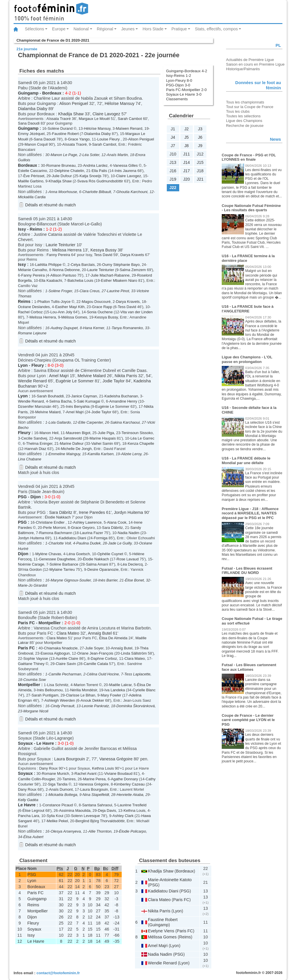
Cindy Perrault (62, 706)
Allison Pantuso (63, 275)
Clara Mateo (68, 633)
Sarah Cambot (130, 119)
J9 (200, 146)
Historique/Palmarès (243, 69)
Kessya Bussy (103, 250)
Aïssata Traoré (58, 119)
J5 (187, 137)
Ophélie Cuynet (110, 554)
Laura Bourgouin (70, 759)
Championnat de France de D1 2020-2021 (53, 40)
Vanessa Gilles (125, 165)
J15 (200, 162)
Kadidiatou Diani (72, 538)
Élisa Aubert (33, 837)
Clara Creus (89, 291)
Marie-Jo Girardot (33, 585)
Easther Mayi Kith (70, 307)
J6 (200, 137)
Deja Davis (107, 811)
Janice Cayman (84, 396)
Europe (59, 29)
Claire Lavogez (106, 114)
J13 (173, 162)
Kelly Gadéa (28, 800)
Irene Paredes (92, 512)
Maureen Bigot (78, 433)
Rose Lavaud (127, 559)
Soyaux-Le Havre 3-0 (184, 94)
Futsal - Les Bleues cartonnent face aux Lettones (249, 667)
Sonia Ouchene (100, 312)
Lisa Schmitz (58, 685)
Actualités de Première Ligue (250, 60)
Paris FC (26, 623)
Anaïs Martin (118, 155)
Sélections (34, 29)
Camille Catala (96, 664)
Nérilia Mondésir (84, 690)
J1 (173, 129)
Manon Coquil (36, 144)
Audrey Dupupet (64, 328)
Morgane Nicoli (36, 711)
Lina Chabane (30, 459)
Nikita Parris (126, 376)
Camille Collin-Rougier (36, 779)
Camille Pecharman (65, 674)
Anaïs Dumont (61, 789)
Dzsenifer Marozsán (35, 406)
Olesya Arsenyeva (66, 831)
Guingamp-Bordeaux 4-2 (187, 71)
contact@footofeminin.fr (58, 973)
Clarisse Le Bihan (81, 695)
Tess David (103, 255)
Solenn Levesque (86, 816)
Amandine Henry (123, 401)
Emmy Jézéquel (31, 134)
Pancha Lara (28, 816)
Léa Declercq (132, 564)
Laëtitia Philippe (48, 265)
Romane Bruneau (61, 165)
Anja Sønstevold (68, 438)
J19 (173, 179)
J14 (187, 162)
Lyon (23, 365)
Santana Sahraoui (97, 805)
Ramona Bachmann (56, 533)
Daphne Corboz (104, 658)
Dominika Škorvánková (136, 706)
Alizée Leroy (131, 454)
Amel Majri (59, 376)
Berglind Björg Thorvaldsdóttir (100, 821)
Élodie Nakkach (58, 517)
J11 (187, 154)
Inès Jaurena (126, 171)
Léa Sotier (91, 155)
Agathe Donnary (125, 779)
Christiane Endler (51, 522)
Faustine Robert (65, 134)
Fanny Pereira (58, 255)
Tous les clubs (238, 111)
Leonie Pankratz (95, 706)
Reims (36, 229)
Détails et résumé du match (50, 205)
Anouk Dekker (92, 700)
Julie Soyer (94, 648)
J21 (200, 179)
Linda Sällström (134, 653)
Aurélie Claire (67, 658)
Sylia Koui (55, 816)
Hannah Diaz (35, 449)
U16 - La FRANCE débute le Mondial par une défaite (246, 461)
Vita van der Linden (137, 312)
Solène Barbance (64, 564)
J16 (173, 171)
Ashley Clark (123, 816)
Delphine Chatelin (69, 171)
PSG (22, 497)
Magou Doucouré (96, 302)
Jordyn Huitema (128, 512)
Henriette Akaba (130, 795)
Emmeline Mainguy (64, 454)
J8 (187, 146)
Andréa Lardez (95, 165)
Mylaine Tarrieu (62, 569)
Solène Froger (60, 291)
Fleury (38, 365)
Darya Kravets (132, 255)
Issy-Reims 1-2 (179, 76)
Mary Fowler (111, 695)
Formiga (101, 538)
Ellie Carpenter (91, 422)
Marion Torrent (86, 685)
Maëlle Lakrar (121, 685)
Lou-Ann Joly (61, 312)
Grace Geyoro (83, 528)
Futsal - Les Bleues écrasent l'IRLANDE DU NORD (247, 571)
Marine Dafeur (72, 443)
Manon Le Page (64, 155)
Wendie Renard (32, 381)
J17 (187, 171)
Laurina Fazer (92, 533)
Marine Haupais (103, 438)
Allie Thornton (100, 831)
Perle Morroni (54, 528)
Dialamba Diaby (33, 109)
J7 (173, 146)
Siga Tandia (58, 784)
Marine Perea (94, 779)
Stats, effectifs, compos (216, 29)
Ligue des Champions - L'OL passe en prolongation (247, 359)
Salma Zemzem (133, 270)
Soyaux (25, 743)
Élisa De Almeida (113, 638)
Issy (22, 229)
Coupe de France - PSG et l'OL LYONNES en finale (249, 157)
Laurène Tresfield (132, 805)
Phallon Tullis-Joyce (54, 302)
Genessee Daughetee (57, 559)
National (81, 29)
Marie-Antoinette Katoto (170, 880)
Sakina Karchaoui (125, 422)
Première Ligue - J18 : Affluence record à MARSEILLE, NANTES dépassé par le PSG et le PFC (250, 513)
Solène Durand (60, 128)
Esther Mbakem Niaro (119, 280)
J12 (200, 154)
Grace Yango (79, 139)
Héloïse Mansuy (120, 103)
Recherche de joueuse (245, 126)
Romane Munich (55, 774)
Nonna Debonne (66, 270)
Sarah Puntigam (45, 695)
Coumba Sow (35, 680)
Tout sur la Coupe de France (250, 107)
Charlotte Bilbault (97, 192)
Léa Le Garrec (142, 438)
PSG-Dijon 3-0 (178, 85)
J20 (187, 179)
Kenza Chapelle (141, 443)
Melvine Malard (92, 376)
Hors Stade (153, 29)
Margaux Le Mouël (94, 119)
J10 (173, 154)
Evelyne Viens (161, 931)
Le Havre (45, 743)
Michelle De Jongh (76, 449)
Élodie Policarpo (133, 831)
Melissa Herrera (67, 250)
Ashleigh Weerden (60, 700)
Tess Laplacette (137, 674)
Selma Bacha (61, 401)
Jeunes (128, 29)
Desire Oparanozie (103, 569)
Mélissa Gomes (74, 317)
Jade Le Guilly (120, 543)
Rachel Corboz (30, 312)
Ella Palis (99, 171)
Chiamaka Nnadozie (61, 648)
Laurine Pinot (118, 291)
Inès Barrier (108, 580)
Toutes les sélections (243, 116)
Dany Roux (48, 768)
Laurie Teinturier (61, 245)
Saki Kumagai (88, 401)
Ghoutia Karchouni (132, 192)
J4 (173, 137)
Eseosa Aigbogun (55, 653)
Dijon (36, 497)
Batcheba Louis (80, 280)
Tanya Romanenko (127, 328)
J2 (187, 129)
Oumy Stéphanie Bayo (121, 265)
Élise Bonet (134, 580)
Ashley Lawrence (87, 522)
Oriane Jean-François (95, 653)
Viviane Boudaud (119, 774)
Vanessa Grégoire (116, 759)
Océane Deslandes (34, 307)
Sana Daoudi (29, 123)
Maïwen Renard (129, 128)
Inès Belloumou (50, 690)
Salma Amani (97, 564)
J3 (200, 129)
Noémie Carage (31, 564)
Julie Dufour (62, 176)
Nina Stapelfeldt (96, 795)
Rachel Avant (86, 774)
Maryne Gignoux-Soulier (71, 580)
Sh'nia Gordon (30, 569)
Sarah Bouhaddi (50, 396)
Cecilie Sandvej (34, 438)
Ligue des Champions (244, 121)
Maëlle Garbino (31, 181)
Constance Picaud (58, 805)
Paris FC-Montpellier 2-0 (186, 90)
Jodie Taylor (113, 381)
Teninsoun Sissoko (137, 433)
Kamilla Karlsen (101, 454)
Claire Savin (66, 664)
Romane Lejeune (32, 333)
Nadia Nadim (128, 533)
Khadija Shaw (71, 114)
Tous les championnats (245, 102)
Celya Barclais (83, 265)
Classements (177, 99)
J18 (200, 171)
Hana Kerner (94, 328)
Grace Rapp (102, 307)
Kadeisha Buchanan (121, 396)
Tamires (69, 779)
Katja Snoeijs (90, 176)
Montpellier (50, 623)
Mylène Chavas (48, 554)
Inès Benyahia (78, 406)
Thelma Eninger (39, 443)
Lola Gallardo (60, 422)
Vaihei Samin (102, 443)
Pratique (179, 29)
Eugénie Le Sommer (74, 381)
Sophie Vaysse (36, 658)
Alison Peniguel (74, 103)
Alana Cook (117, 522)
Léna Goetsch (78, 554)
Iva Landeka (115, 690)
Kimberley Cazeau (129, 784)
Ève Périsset (34, 176)
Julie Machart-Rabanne (110, 275)
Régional (105, 29)
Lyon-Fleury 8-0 (179, 80)
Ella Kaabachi (50, 280)
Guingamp (28, 93)
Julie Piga (106, 433)
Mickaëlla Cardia (32, 197)
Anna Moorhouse (63, 192)
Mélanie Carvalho (33, 270)
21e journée (27, 49)
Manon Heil (49, 433)
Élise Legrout (34, 811)
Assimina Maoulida (75, 811)
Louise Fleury (109, 139)
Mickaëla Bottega (63, 795)
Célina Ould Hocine (103, 674)
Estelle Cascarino (33, 171)
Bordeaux (52, 93)
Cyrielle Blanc (144, 690)
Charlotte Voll (60, 543)
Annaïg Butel (100, 633)
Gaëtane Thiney (31, 664)
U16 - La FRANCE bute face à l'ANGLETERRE (248, 309)
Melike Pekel (57, 821)
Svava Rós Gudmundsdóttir (100, 181)
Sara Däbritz (61, 512)
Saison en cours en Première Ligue (255, 64)
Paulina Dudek (88, 543)
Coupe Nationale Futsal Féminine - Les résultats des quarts (251, 208)
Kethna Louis (103, 768)
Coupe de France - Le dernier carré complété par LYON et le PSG (248, 720)
